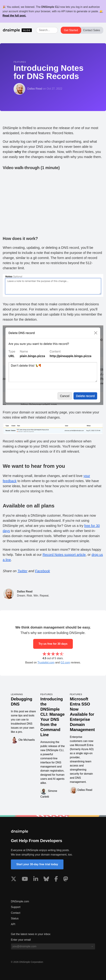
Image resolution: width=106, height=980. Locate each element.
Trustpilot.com (46, 663)
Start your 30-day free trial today (37, 864)
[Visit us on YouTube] (25, 880)
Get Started (71, 30)
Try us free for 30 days (53, 644)
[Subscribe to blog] (92, 946)
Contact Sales (92, 30)
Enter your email (21, 940)
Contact (16, 913)
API (13, 924)
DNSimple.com (20, 901)
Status (15, 918)
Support (16, 907)
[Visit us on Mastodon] (66, 880)
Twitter (23, 571)
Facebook (43, 571)
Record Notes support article (64, 555)
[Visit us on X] (14, 880)
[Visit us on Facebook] (56, 880)
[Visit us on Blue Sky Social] (46, 880)
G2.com (65, 663)
